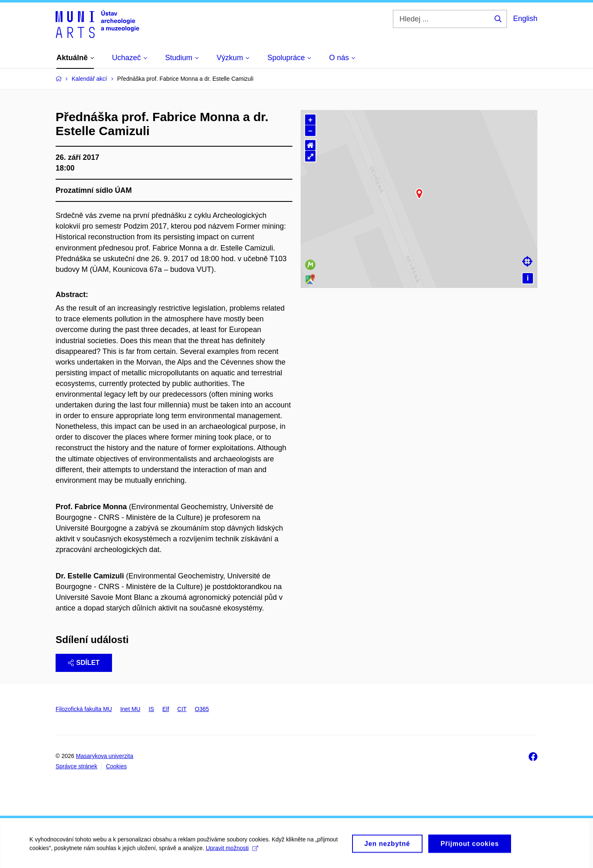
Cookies (116, 766)
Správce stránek (76, 766)
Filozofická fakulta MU (84, 709)
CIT (182, 709)
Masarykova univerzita (104, 756)
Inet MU (130, 709)
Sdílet (84, 663)
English (525, 19)
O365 (202, 709)
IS (151, 709)
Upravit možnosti (231, 856)
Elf (166, 709)
